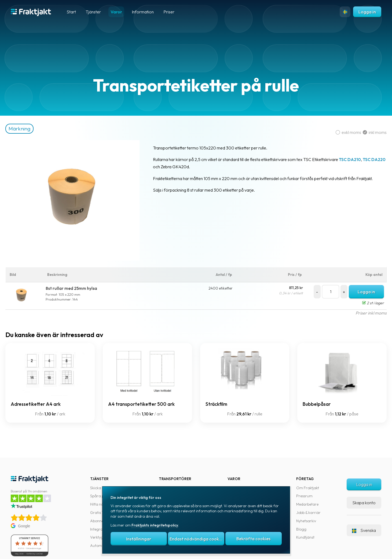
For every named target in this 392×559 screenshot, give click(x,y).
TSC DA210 (359, 159)
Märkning (29, 129)
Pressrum (304, 496)
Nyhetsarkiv (306, 521)
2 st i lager (368, 303)
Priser (169, 12)
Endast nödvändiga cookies (197, 539)
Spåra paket (101, 496)
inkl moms (369, 132)
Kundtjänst (305, 537)
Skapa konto (364, 503)
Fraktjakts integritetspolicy (155, 525)
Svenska (364, 530)
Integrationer (101, 529)
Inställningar (139, 539)
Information (143, 12)
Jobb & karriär (308, 513)
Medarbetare (307, 504)
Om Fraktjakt (308, 488)
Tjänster (93, 12)
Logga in (367, 12)
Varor (116, 12)
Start (71, 12)
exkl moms (344, 132)
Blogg (301, 529)
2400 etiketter (221, 288)
